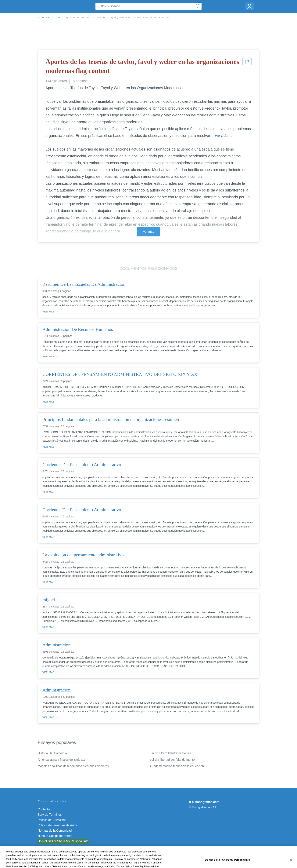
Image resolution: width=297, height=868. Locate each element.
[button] (247, 67)
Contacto (44, 809)
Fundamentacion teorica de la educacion (177, 766)
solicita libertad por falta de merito (172, 760)
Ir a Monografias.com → (206, 802)
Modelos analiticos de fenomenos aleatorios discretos (73, 766)
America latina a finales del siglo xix (61, 760)
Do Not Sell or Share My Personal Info (63, 841)
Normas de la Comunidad (55, 831)
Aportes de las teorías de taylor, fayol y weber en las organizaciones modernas (118, 18)
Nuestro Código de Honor (55, 836)
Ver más (148, 232)
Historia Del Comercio (52, 753)
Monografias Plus (49, 18)
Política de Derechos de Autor (57, 825)
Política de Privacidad (52, 820)
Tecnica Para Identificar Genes (170, 753)
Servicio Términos (50, 815)
